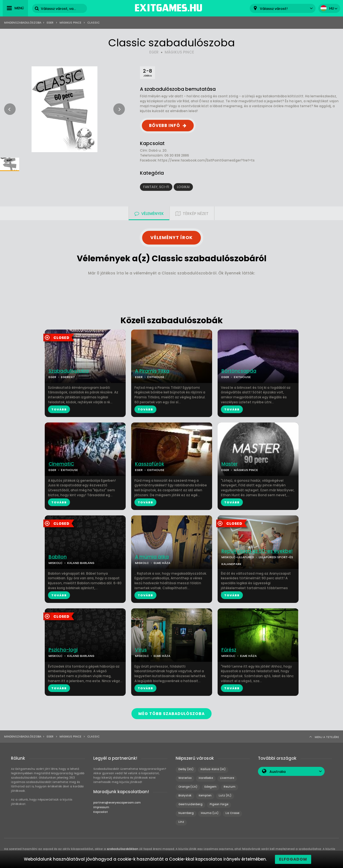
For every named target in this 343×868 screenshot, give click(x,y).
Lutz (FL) (225, 795)
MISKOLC (56, 563)
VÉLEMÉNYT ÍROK (171, 238)
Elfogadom (293, 859)
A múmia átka (152, 557)
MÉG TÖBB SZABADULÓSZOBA (171, 714)
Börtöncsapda (239, 371)
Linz (181, 822)
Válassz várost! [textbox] (274, 9)
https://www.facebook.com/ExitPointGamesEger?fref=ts (206, 160)
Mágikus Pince (70, 23)
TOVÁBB (59, 409)
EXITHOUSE (156, 377)
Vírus (141, 650)
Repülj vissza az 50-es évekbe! (257, 551)
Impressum (101, 807)
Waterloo (185, 778)
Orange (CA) (188, 786)
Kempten (205, 795)
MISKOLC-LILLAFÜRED (238, 557)
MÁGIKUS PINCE (179, 52)
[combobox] (283, 8)
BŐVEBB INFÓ (165, 125)
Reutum (230, 786)
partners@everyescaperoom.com (117, 802)
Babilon (58, 557)
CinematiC (61, 464)
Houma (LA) (210, 813)
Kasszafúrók (150, 464)
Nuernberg (186, 813)
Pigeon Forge (219, 804)
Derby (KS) (186, 769)
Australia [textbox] (278, 771)
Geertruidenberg (190, 804)
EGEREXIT (68, 377)
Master (230, 464)
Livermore (227, 778)
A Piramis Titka (152, 371)
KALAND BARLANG (81, 563)
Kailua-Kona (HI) (213, 769)
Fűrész (229, 650)
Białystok (185, 795)
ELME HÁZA (162, 563)
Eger (50, 23)
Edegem (210, 786)
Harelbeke (206, 778)
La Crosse (232, 813)
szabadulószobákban (123, 849)
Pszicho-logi (63, 650)
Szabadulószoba (69, 371)
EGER (154, 52)
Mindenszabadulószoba (23, 23)
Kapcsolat (101, 812)
